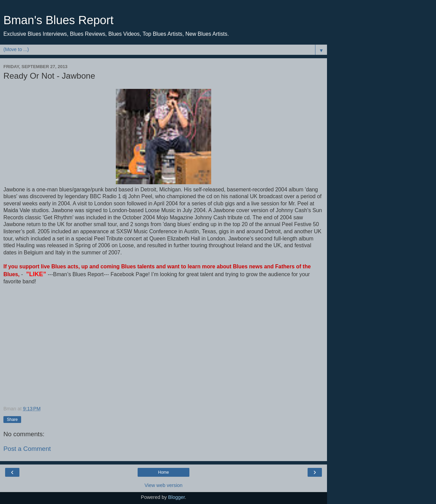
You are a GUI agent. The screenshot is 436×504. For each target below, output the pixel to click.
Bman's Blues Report (58, 20)
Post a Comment (27, 449)
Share (12, 420)
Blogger (177, 497)
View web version (163, 485)
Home (163, 472)
